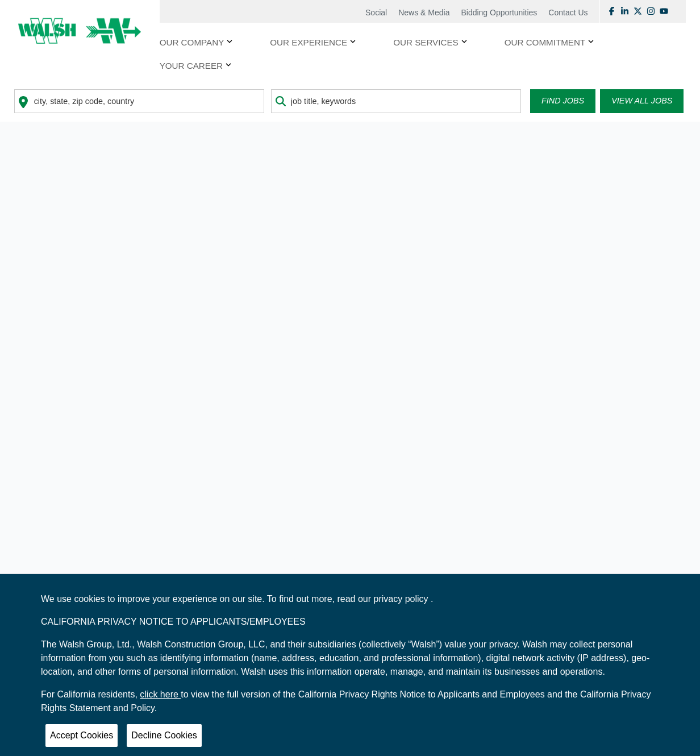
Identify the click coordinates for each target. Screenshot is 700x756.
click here (160, 694)
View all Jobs (642, 101)
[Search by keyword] (396, 101)
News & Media (424, 13)
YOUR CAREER (191, 66)
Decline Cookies (164, 735)
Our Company (192, 42)
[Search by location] (139, 101)
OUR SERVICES (426, 42)
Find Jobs (563, 101)
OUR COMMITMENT (545, 42)
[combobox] (139, 101)
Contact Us (568, 13)
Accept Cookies (82, 735)
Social (376, 13)
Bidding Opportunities (499, 13)
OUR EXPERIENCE (309, 42)
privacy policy (402, 599)
